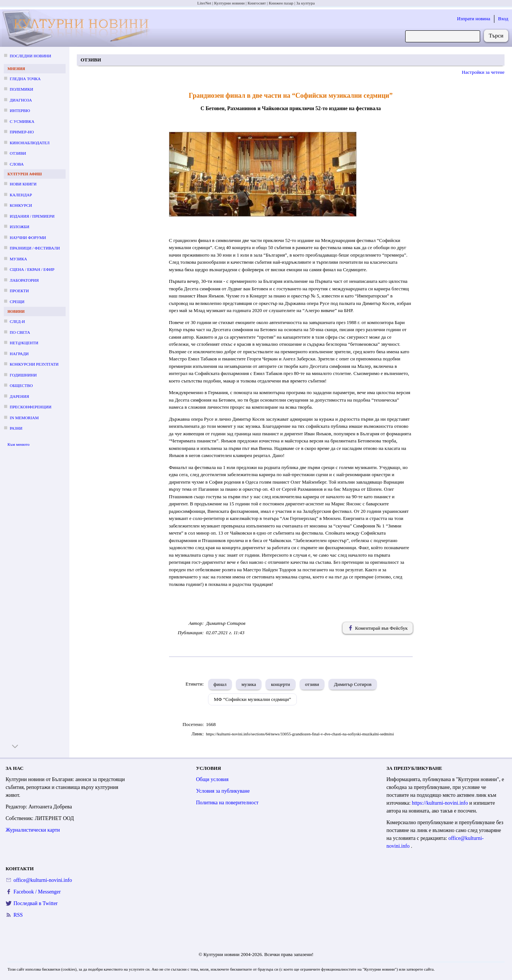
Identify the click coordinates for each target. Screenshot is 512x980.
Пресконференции (31, 407)
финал (220, 684)
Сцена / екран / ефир (32, 269)
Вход (503, 19)
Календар (21, 195)
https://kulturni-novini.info (441, 803)
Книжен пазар (281, 3)
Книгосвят (257, 3)
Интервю (20, 111)
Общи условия (212, 779)
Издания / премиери (32, 216)
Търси (496, 36)
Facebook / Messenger (37, 892)
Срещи (17, 302)
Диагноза (21, 100)
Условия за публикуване (223, 791)
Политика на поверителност (227, 803)
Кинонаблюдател (30, 143)
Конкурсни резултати (34, 364)
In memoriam (24, 418)
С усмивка (22, 121)
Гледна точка (25, 79)
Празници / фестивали (35, 248)
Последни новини (30, 56)
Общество (21, 385)
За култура (305, 3)
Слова (17, 164)
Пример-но (22, 132)
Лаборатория (24, 280)
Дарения (19, 396)
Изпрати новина (474, 19)
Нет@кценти (24, 343)
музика (249, 684)
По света (20, 332)
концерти (281, 684)
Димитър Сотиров (353, 684)
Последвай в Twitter (36, 903)
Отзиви (18, 153)
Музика (18, 259)
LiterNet (204, 3)
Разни (16, 428)
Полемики (22, 89)
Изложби (19, 227)
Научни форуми (28, 238)
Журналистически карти (33, 830)
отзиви (312, 684)
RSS (18, 915)
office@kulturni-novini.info (43, 880)
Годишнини (23, 375)
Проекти (19, 291)
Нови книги (23, 184)
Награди (19, 354)
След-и (17, 321)
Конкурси (21, 205)
